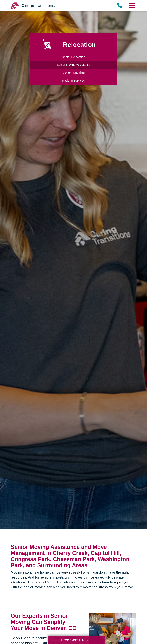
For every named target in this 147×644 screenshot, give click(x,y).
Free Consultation (76, 640)
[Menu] (132, 5)
